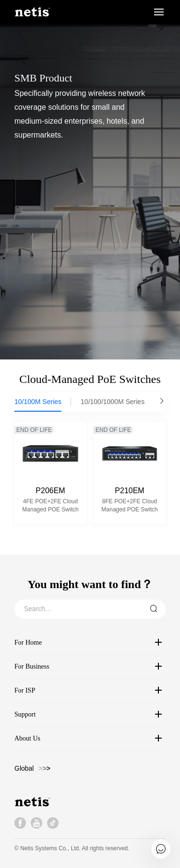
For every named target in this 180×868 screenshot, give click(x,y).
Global (24, 768)
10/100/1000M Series (113, 402)
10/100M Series (38, 402)
